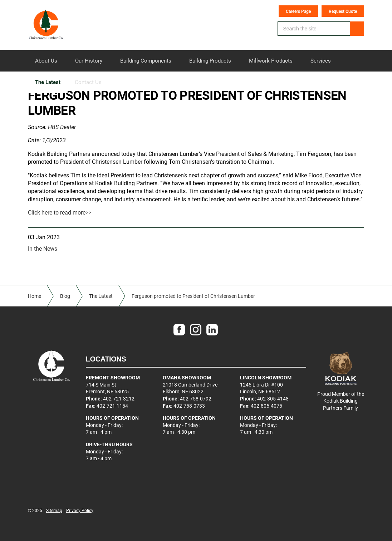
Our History (89, 60)
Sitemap (54, 510)
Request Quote (343, 11)
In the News (43, 248)
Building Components (146, 60)
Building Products (210, 60)
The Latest (48, 82)
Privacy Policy (80, 510)
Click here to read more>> (60, 212)
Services (321, 60)
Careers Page (298, 11)
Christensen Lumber (46, 25)
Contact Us (88, 82)
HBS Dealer (62, 127)
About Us (46, 60)
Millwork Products (271, 60)
